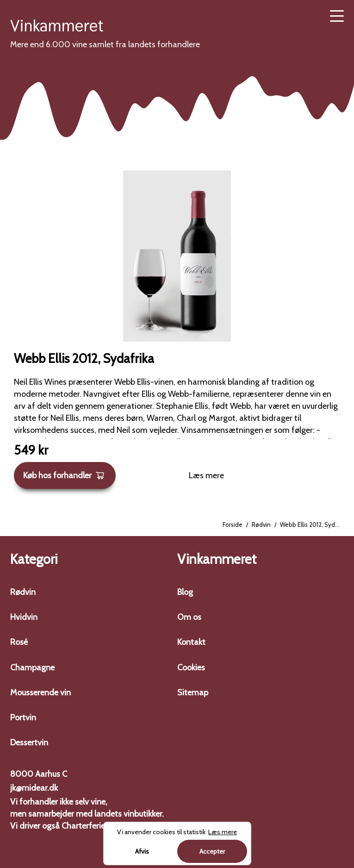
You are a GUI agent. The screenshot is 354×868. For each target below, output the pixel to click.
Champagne (32, 668)
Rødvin (261, 525)
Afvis (142, 851)
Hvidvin (24, 617)
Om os (189, 617)
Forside (233, 525)
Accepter (212, 851)
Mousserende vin (40, 693)
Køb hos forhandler (64, 475)
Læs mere (206, 475)
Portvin (23, 718)
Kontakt (191, 642)
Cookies (191, 668)
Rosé (19, 642)
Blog (185, 592)
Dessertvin (29, 743)
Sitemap (193, 693)
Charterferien (86, 826)
